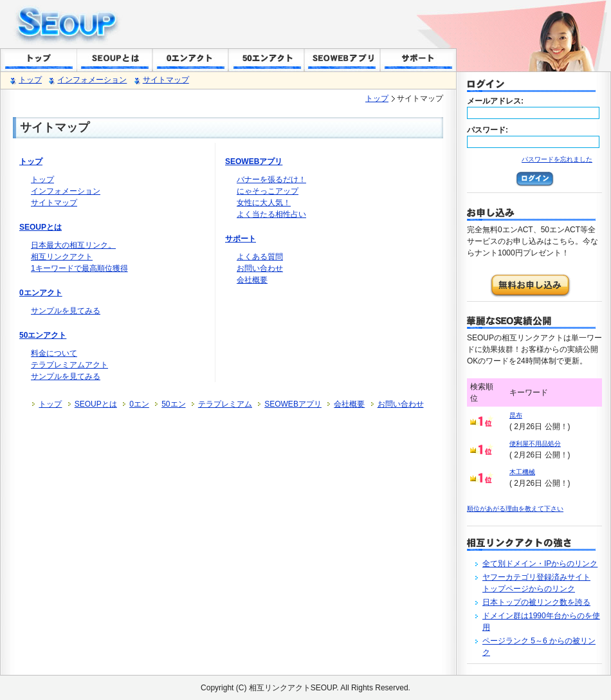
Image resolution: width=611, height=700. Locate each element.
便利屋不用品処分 (535, 444)
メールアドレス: (495, 101)
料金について (54, 353)
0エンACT (190, 60)
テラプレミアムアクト (69, 365)
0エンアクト (41, 293)
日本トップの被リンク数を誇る (536, 602)
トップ (39, 60)
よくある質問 (260, 257)
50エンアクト (43, 335)
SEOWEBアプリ (342, 60)
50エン (173, 404)
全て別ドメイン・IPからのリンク (540, 564)
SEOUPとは (114, 60)
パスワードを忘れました (557, 159)
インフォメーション (92, 80)
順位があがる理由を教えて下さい (515, 509)
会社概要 (252, 280)
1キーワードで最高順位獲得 (79, 268)
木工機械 (522, 472)
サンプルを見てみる (66, 311)
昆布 (516, 415)
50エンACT (266, 60)
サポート (418, 60)
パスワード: (488, 130)
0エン (139, 404)
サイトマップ (166, 80)
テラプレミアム (225, 404)
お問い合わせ (260, 268)
